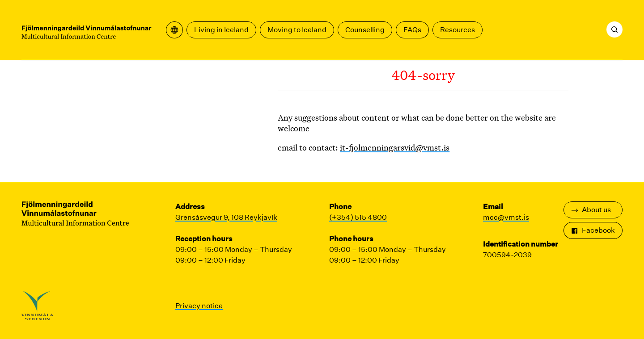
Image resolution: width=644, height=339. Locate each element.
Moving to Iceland (297, 30)
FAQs (412, 30)
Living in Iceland (221, 30)
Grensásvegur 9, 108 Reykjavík (226, 217)
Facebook (593, 230)
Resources (458, 30)
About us (591, 210)
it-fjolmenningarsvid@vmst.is (395, 147)
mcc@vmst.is (506, 217)
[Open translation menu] (174, 30)
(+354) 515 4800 (358, 217)
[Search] (614, 29)
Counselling (365, 30)
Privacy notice (199, 306)
